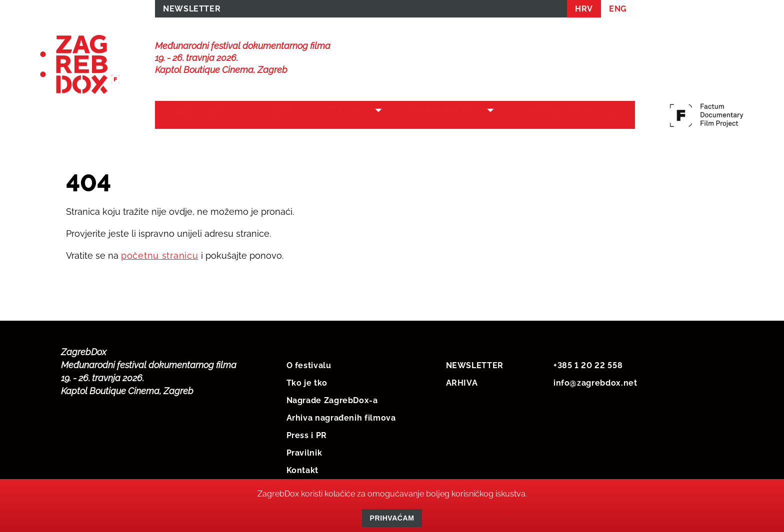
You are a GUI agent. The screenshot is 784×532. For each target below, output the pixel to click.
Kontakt (302, 468)
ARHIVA (462, 381)
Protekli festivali (575, 116)
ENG (618, 11)
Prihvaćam (392, 518)
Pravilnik (304, 451)
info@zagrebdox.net (595, 381)
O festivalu (309, 363)
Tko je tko (307, 381)
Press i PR (307, 433)
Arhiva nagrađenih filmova (341, 416)
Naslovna (195, 116)
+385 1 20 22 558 (588, 363)
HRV (584, 11)
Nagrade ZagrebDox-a (332, 398)
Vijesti (269, 116)
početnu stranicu (160, 254)
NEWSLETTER (192, 11)
